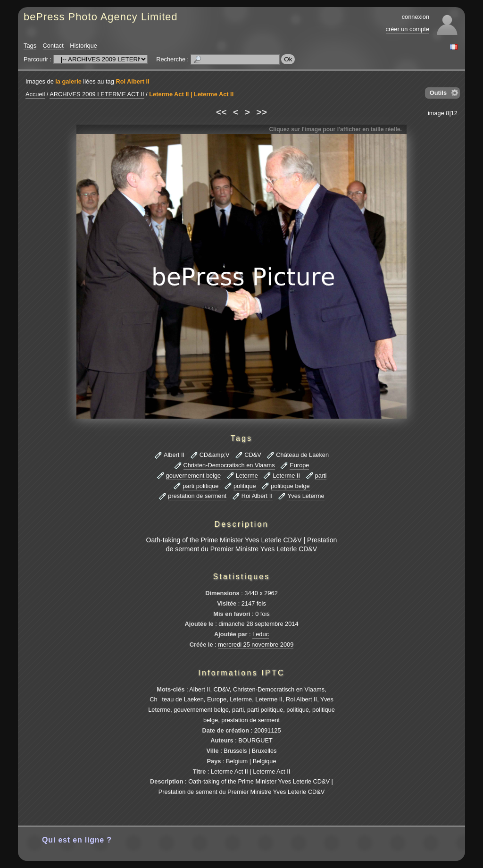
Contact (53, 46)
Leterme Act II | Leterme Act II (191, 94)
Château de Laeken (302, 455)
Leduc (261, 634)
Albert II (174, 455)
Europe (299, 465)
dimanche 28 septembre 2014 (258, 624)
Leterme (247, 476)
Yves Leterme (306, 496)
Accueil (35, 94)
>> (262, 112)
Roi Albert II (132, 81)
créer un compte (408, 29)
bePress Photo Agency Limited (101, 17)
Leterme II (286, 476)
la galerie (68, 81)
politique (245, 486)
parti (321, 476)
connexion (416, 17)
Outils (438, 93)
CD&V (253, 455)
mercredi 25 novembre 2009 (256, 645)
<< (221, 112)
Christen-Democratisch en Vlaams (229, 465)
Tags (30, 46)
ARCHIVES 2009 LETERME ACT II (97, 94)
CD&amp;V (215, 455)
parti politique (200, 486)
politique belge (290, 486)
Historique (83, 46)
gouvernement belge (194, 476)
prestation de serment (197, 496)
